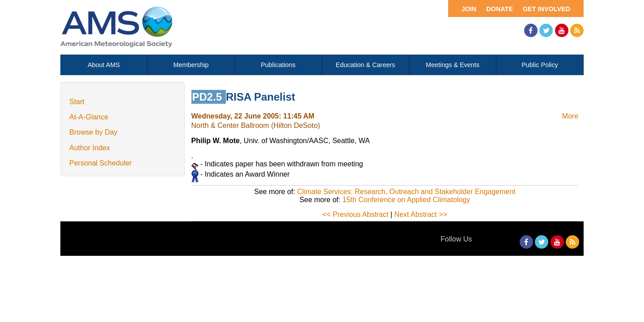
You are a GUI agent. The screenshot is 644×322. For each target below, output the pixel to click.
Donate (500, 9)
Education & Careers (366, 65)
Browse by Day (93, 132)
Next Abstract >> (421, 214)
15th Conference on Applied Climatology (407, 200)
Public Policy (540, 65)
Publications (278, 65)
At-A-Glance (89, 117)
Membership (191, 65)
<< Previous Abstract (356, 214)
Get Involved (547, 9)
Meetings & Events (453, 65)
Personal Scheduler (101, 163)
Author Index (90, 148)
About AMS (104, 65)
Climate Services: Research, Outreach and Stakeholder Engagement (406, 192)
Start (77, 102)
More (570, 116)
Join (469, 9)
